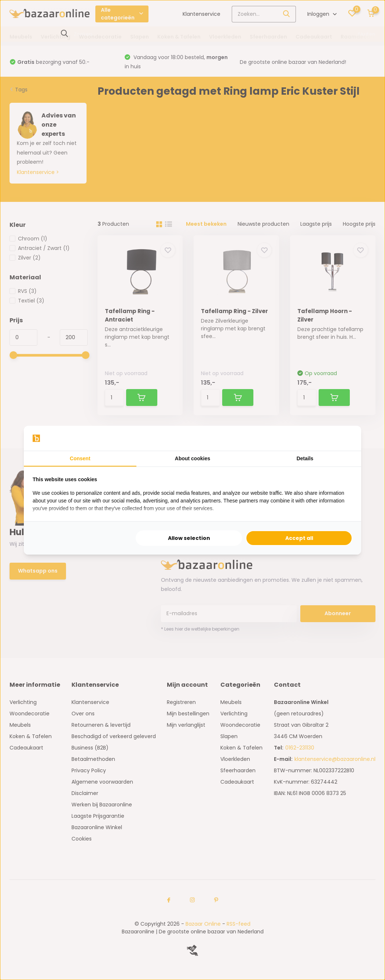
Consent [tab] (80, 458)
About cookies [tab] (192, 458)
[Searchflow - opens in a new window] (343, 438)
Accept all (299, 538)
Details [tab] (305, 458)
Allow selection (189, 538)
